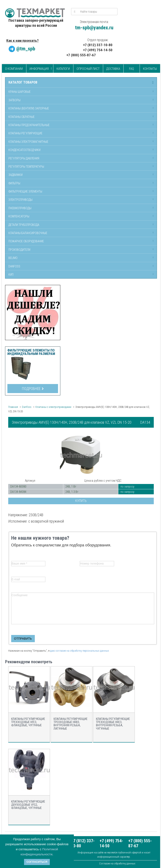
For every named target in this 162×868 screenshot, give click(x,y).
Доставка (113, 69)
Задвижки (16, 175)
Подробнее (33, 389)
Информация (39, 69)
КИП (11, 275)
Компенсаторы (19, 216)
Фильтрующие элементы (25, 191)
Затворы (14, 100)
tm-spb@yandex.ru (94, 28)
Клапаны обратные (22, 117)
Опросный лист (88, 69)
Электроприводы (20, 200)
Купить (81, 501)
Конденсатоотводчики (24, 150)
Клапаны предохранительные (29, 125)
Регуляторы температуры (26, 167)
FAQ (132, 69)
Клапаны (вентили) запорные (29, 108)
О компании (14, 69)
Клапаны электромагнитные (28, 142)
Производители (19, 250)
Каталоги (63, 69)
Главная (13, 407)
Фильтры (14, 183)
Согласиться (37, 862)
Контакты (150, 69)
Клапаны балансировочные (28, 233)
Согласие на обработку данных (117, 863)
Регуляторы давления (24, 158)
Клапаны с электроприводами (53, 407)
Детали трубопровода (24, 225)
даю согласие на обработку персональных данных (80, 651)
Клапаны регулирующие (25, 133)
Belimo (13, 258)
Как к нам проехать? (22, 40)
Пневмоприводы (20, 208)
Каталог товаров (23, 82)
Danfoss (14, 266)
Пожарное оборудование (26, 241)
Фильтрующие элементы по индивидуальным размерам (31, 352)
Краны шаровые (20, 92)
